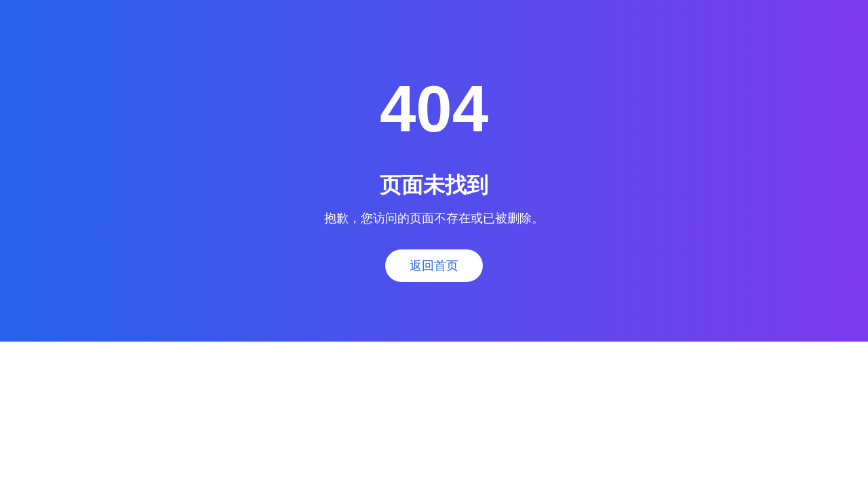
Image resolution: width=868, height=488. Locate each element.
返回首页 (434, 266)
